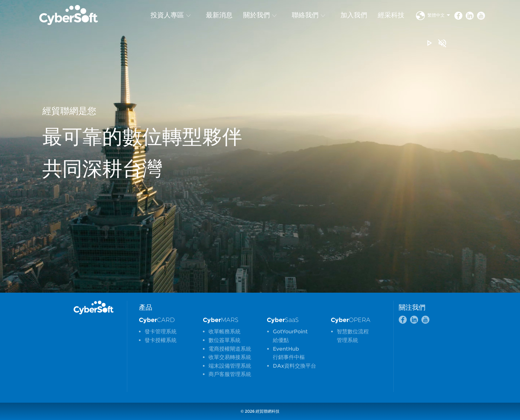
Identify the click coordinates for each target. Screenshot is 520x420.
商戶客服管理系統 (230, 374)
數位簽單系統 (225, 340)
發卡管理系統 (161, 331)
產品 (146, 307)
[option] (260, 146)
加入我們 (354, 15)
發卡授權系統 (161, 340)
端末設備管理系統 (230, 366)
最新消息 (219, 15)
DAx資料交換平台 (294, 366)
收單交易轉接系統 (230, 357)
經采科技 (391, 15)
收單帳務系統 (225, 331)
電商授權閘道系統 (230, 349)
